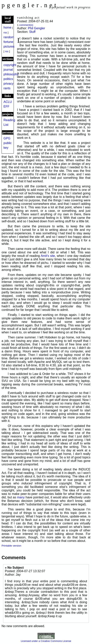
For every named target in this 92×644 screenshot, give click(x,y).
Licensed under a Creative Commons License (46, 640)
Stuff (32, 32)
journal (8, 70)
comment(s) (26, 25)
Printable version (11, 546)
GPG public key (8, 143)
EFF (6, 106)
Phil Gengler (36, 28)
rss (5, 33)
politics (8, 79)
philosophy (11, 74)
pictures (9, 46)
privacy (8, 84)
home (7, 27)
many (21, 497)
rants (7, 88)
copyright (10, 65)
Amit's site (48, 256)
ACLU (8, 102)
